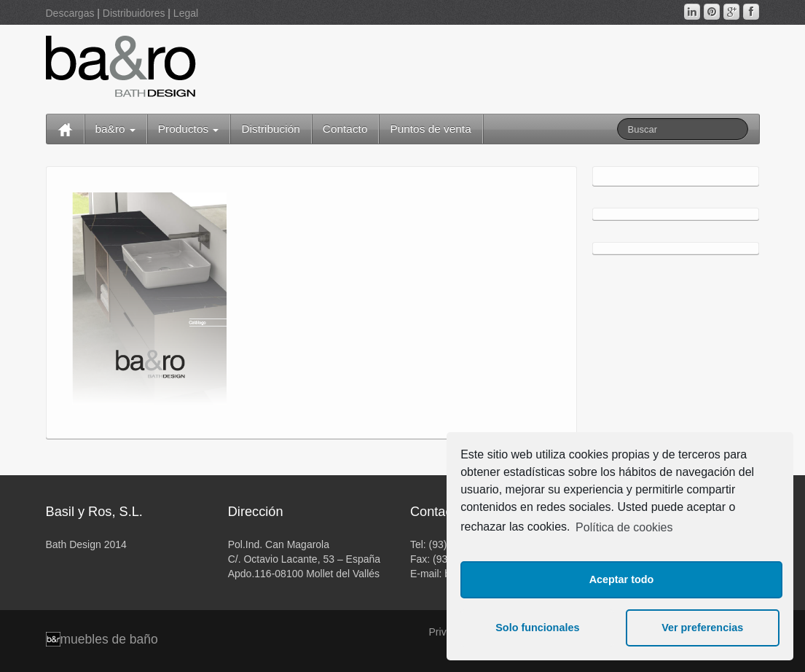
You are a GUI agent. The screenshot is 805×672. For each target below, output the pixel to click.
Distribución (270, 129)
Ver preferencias (702, 628)
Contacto (345, 129)
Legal (186, 13)
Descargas (70, 13)
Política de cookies (624, 527)
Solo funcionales (537, 628)
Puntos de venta (430, 129)
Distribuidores (134, 13)
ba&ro (115, 129)
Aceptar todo (622, 579)
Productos (189, 129)
